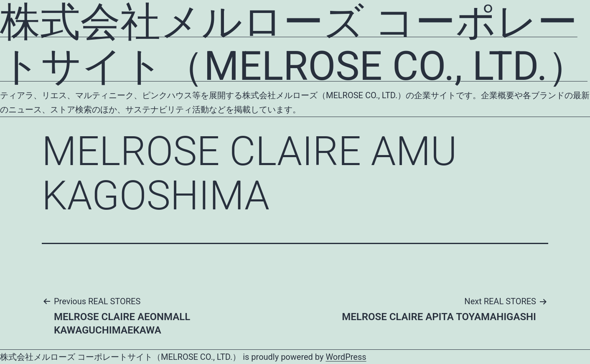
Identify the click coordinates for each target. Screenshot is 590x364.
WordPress (346, 357)
